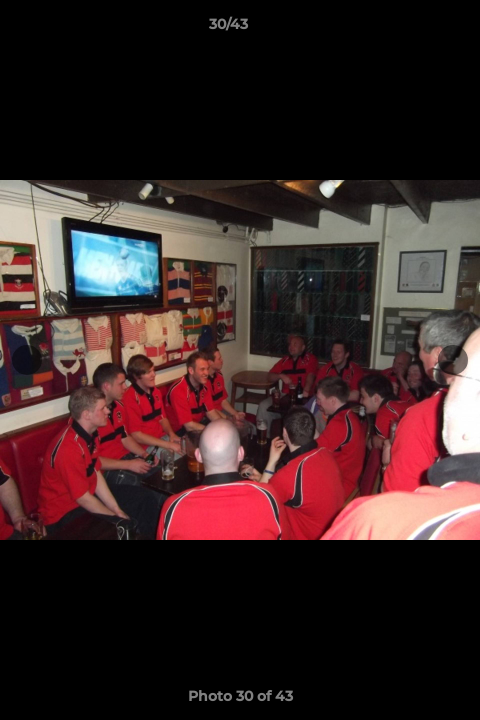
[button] (408, 29)
